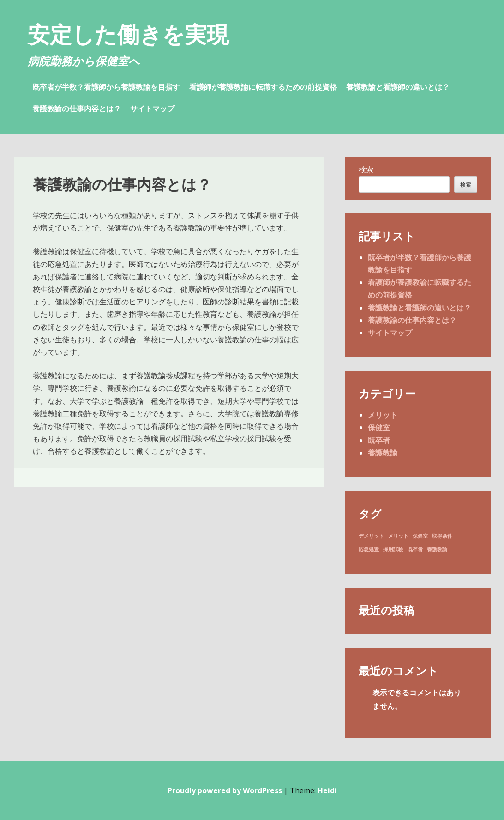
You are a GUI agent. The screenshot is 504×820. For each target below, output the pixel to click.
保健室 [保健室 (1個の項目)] (420, 536)
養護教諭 (383, 453)
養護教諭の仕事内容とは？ (77, 109)
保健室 (379, 427)
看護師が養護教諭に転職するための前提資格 (263, 87)
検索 (366, 170)
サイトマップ (152, 109)
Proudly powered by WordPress (225, 790)
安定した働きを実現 (128, 34)
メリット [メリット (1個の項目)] (398, 536)
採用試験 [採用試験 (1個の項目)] (393, 549)
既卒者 (379, 440)
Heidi (327, 790)
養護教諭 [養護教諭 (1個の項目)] (437, 549)
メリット (383, 415)
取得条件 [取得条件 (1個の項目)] (442, 536)
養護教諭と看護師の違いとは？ (398, 87)
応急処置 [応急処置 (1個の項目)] (369, 549)
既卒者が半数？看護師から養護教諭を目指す (106, 87)
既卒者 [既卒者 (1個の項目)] (415, 549)
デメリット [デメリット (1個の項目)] (371, 536)
